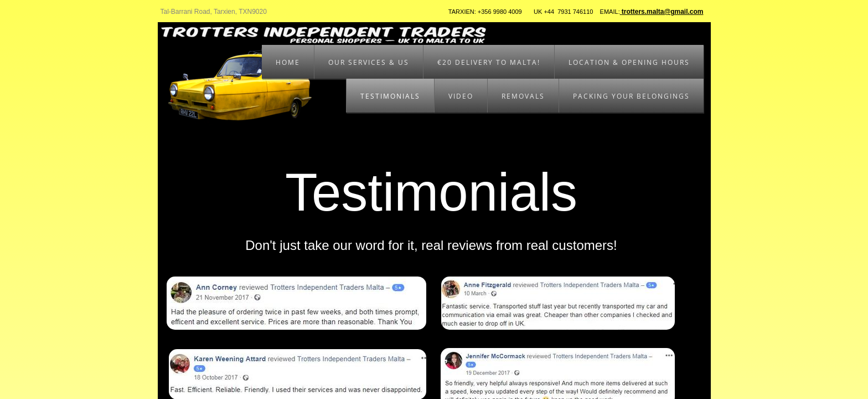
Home (288, 62)
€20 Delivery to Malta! (489, 62)
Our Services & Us (369, 62)
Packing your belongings (631, 96)
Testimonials (390, 96)
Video (461, 96)
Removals (523, 96)
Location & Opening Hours (629, 62)
